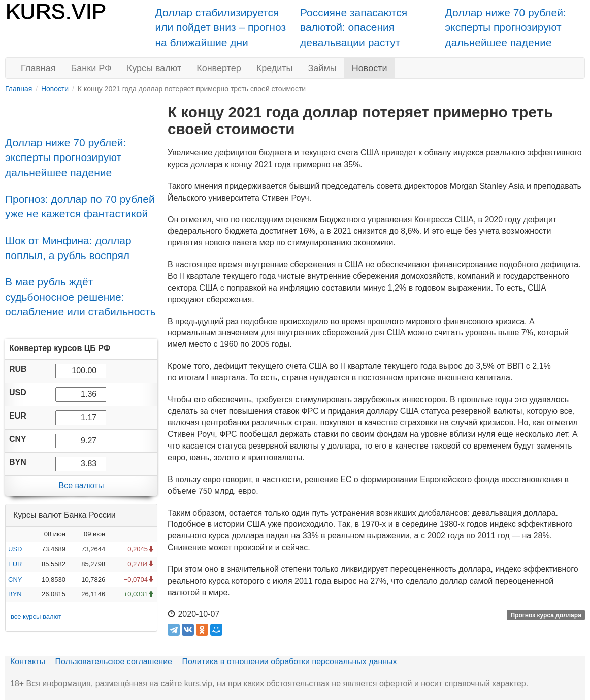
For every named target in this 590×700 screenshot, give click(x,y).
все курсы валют (36, 616)
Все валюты (81, 485)
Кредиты (275, 68)
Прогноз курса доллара (546, 615)
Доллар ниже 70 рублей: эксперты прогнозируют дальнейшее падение (506, 27)
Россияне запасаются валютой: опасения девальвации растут (354, 27)
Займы (322, 68)
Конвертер (219, 68)
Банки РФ (91, 68)
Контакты (28, 662)
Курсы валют (154, 68)
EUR (15, 564)
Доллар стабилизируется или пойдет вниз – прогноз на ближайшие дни (221, 27)
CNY (15, 579)
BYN (15, 594)
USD (15, 549)
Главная (38, 68)
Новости (370, 68)
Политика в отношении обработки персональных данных (289, 662)
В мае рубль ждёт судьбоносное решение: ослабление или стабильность (80, 297)
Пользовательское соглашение (114, 662)
